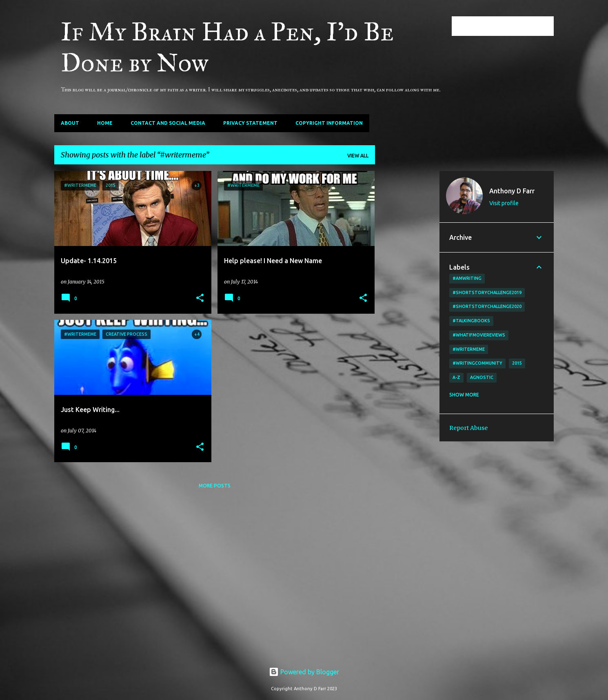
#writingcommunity (477, 363)
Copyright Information (329, 123)
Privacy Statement (250, 123)
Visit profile (504, 203)
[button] (200, 298)
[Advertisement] (407, 293)
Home (105, 123)
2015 (517, 363)
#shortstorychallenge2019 (487, 292)
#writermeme (469, 349)
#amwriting (467, 278)
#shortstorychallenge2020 (487, 306)
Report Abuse (468, 428)
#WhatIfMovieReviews (479, 335)
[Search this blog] (511, 26)
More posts (215, 486)
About (70, 123)
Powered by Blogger (304, 672)
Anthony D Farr (512, 191)
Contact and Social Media (168, 123)
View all (358, 156)
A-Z (456, 377)
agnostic (482, 377)
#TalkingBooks (471, 321)
